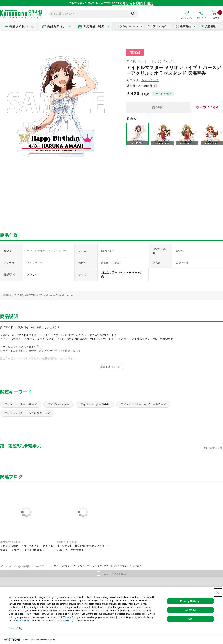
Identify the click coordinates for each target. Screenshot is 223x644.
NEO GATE (108, 251)
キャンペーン (130, 26)
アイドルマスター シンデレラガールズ (27, 413)
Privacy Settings (190, 601)
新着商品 (185, 26)
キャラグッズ (150, 80)
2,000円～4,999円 (112, 263)
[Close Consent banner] (218, 593)
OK (190, 619)
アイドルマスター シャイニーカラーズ (143, 404)
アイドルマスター (59, 404)
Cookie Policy (66, 621)
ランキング (159, 26)
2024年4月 (182, 263)
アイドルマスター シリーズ (21, 404)
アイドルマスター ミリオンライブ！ (151, 61)
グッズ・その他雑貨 (19, 566)
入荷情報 (210, 26)
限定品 (180, 251)
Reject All (190, 610)
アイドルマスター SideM (95, 404)
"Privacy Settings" (72, 617)
